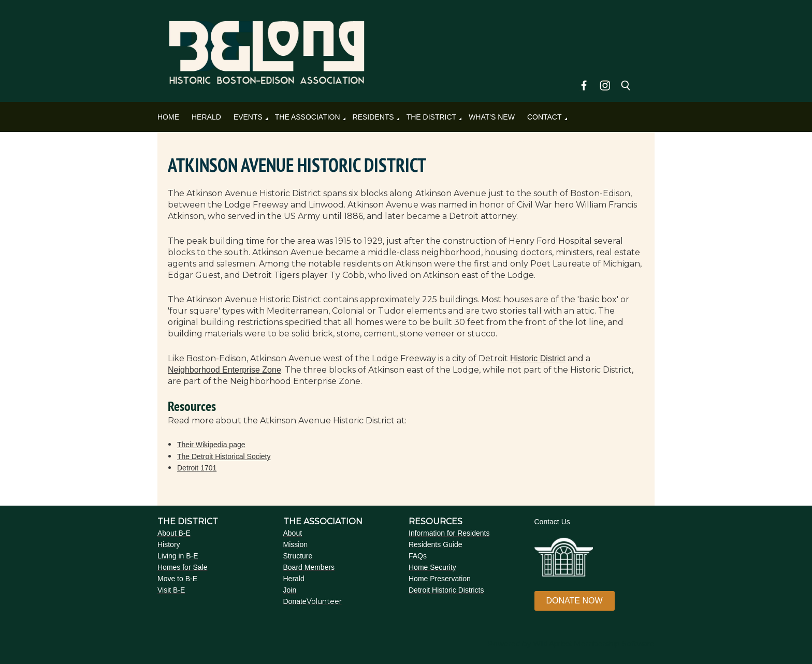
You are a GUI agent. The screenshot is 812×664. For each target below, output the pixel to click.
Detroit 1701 (197, 468)
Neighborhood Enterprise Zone (224, 370)
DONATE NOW (575, 601)
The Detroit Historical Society (224, 456)
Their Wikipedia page (211, 445)
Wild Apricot (553, 644)
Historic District (538, 358)
